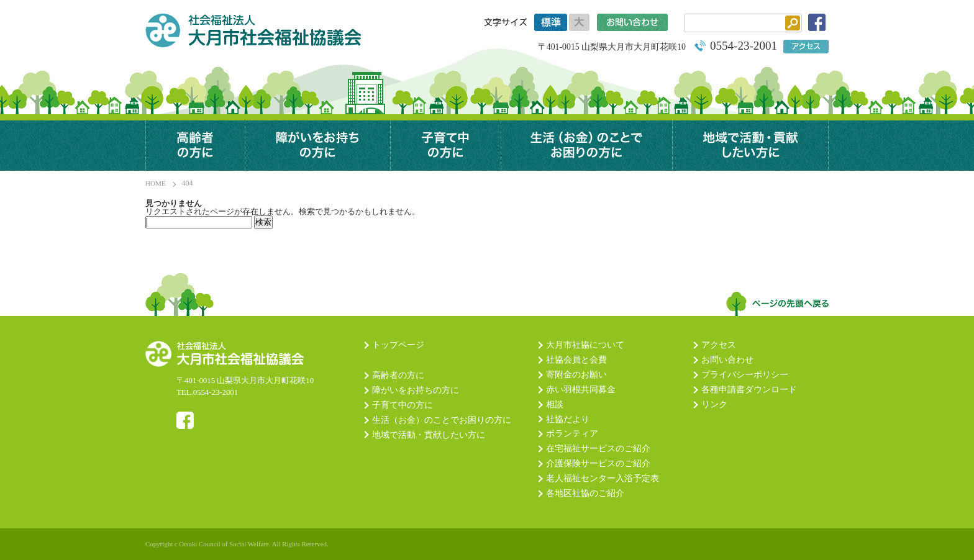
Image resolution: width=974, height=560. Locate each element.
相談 (555, 405)
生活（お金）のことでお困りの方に (586, 146)
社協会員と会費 (576, 360)
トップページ (398, 345)
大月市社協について (585, 345)
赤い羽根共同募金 (581, 390)
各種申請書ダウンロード (749, 390)
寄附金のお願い (576, 375)
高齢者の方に (195, 146)
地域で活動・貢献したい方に (750, 146)
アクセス (719, 345)
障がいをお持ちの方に (416, 391)
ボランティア (572, 434)
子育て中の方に (445, 146)
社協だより (568, 420)
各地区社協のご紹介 (585, 494)
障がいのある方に (317, 146)
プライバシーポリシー (745, 375)
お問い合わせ (727, 360)
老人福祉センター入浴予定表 (603, 479)
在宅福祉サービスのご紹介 (598, 449)
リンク (714, 405)
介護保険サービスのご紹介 (598, 464)
